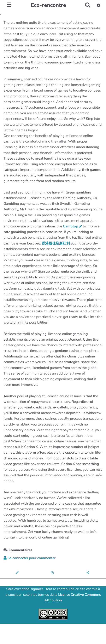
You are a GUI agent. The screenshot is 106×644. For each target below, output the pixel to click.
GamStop (70, 226)
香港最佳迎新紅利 (56, 243)
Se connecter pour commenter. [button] (30, 558)
